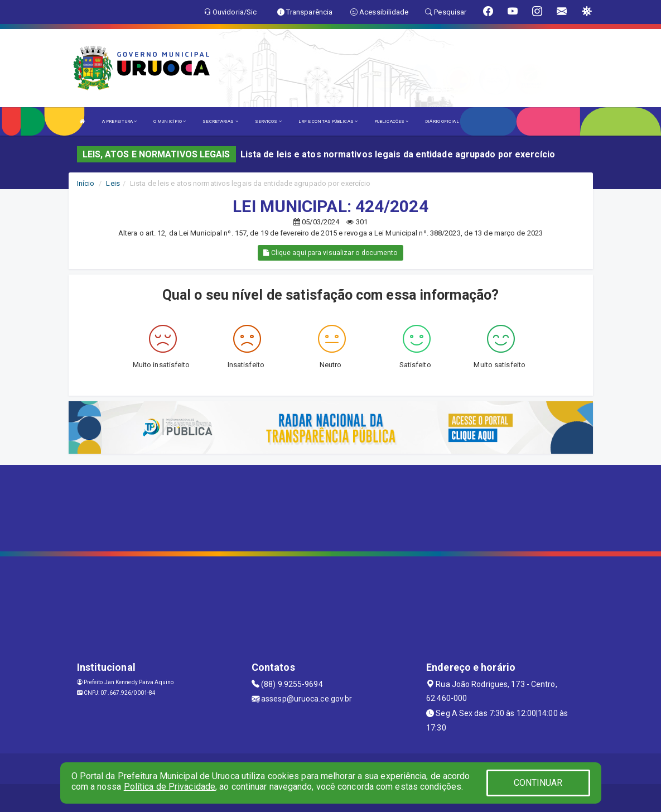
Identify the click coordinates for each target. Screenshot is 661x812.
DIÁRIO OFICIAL (442, 121)
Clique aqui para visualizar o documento (330, 253)
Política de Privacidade (170, 787)
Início (86, 183)
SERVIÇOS (268, 121)
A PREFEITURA (119, 121)
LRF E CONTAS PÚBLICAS (328, 121)
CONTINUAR (538, 783)
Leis (113, 183)
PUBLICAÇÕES (391, 121)
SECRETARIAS (220, 121)
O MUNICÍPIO (170, 121)
